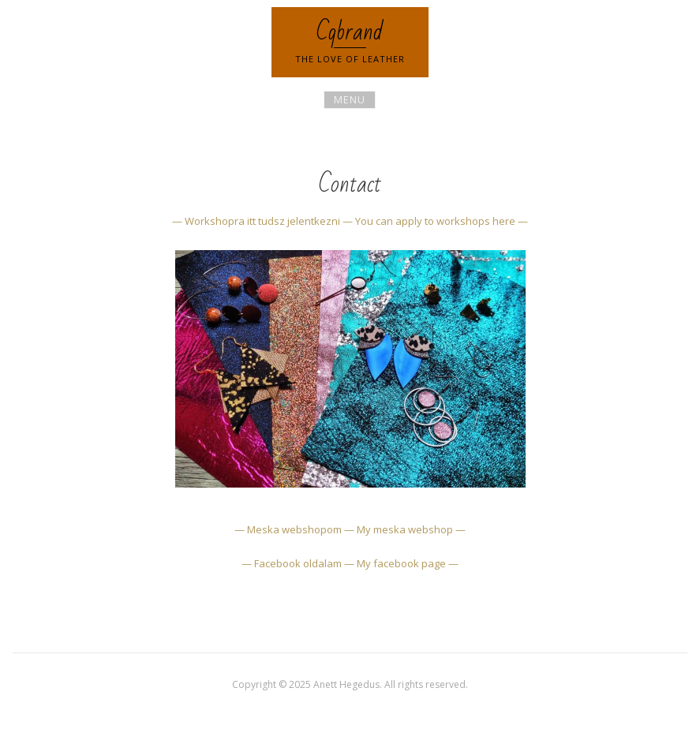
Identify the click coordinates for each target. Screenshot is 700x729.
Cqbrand (350, 32)
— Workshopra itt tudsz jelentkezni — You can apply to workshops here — (350, 221)
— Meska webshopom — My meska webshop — (350, 529)
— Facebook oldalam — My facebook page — (350, 563)
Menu (350, 99)
